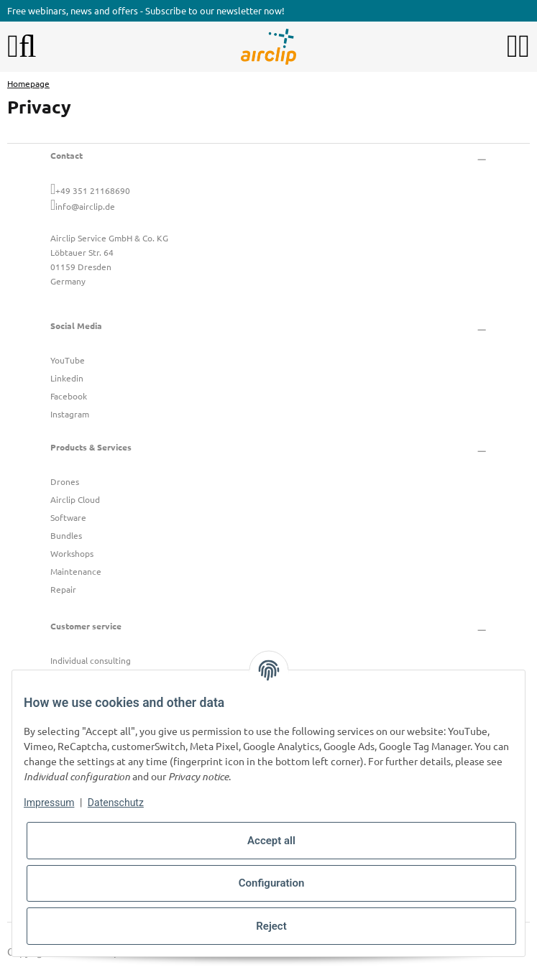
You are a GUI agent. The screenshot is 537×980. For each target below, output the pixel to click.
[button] (513, 47)
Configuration (272, 883)
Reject (271, 926)
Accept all (271, 841)
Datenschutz (116, 803)
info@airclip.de (85, 206)
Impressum (49, 803)
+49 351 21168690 (93, 190)
